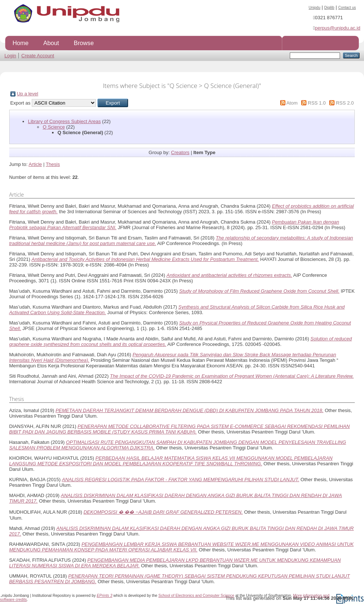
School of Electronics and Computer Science (196, 596)
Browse (84, 43)
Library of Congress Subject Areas (64, 121)
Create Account (38, 56)
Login (10, 56)
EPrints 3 (104, 596)
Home (20, 43)
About (51, 43)
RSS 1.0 (317, 103)
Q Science (54, 127)
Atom (292, 103)
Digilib (329, 8)
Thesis (53, 164)
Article (35, 164)
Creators (180, 152)
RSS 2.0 (345, 103)
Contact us (347, 8)
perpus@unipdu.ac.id (338, 28)
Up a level (28, 94)
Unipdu (315, 8)
